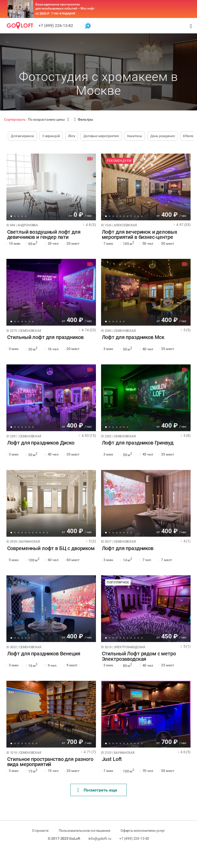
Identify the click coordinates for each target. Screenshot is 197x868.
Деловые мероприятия (101, 136)
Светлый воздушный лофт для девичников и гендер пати (43, 235)
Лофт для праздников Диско (40, 443)
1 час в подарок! (63, 13)
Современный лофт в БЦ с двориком (50, 549)
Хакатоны (135, 136)
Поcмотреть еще (97, 790)
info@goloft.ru (100, 838)
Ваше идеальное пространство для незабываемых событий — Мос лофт (65, 6)
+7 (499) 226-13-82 (56, 26)
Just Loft (111, 759)
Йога (72, 136)
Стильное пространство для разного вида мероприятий (50, 762)
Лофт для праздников (127, 549)
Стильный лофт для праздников (45, 337)
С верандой (51, 136)
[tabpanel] (51, 187)
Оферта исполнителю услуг (143, 831)
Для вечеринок (22, 136)
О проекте (40, 831)
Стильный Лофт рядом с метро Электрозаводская (138, 656)
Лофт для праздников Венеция (43, 654)
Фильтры (84, 120)
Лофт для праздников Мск (132, 337)
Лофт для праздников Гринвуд (137, 443)
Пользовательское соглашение (85, 831)
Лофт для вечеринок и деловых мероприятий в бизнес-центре (139, 235)
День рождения (162, 136)
